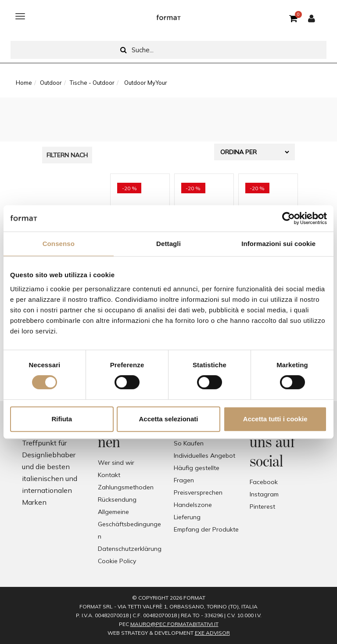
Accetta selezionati (168, 419)
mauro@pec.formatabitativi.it (174, 624)
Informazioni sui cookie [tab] (278, 244)
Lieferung (187, 517)
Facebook (264, 482)
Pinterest (262, 507)
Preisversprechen (198, 492)
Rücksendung (117, 499)
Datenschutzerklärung (130, 549)
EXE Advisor (212, 633)
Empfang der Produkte (206, 529)
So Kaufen (189, 443)
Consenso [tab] (59, 244)
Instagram (264, 494)
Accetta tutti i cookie (275, 419)
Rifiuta (62, 419)
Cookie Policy (117, 561)
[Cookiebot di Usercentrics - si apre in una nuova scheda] (289, 218)
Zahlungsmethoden (126, 487)
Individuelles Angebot (204, 456)
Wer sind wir (116, 463)
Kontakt (109, 475)
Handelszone (193, 505)
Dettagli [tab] (168, 244)
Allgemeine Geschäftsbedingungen (129, 524)
